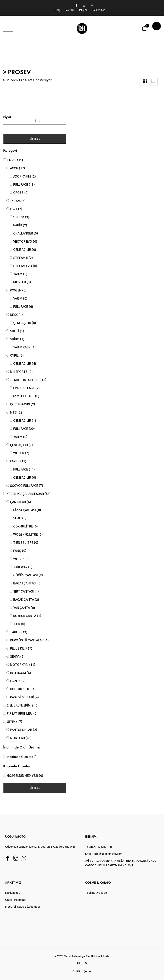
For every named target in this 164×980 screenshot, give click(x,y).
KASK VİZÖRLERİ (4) (24, 698)
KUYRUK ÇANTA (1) (27, 616)
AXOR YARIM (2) (25, 177)
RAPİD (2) (20, 226)
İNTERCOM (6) (20, 673)
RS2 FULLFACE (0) (26, 396)
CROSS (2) (21, 193)
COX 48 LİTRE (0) (26, 527)
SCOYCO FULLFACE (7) (27, 486)
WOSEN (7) (21, 453)
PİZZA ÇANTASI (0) (27, 510)
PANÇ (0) (20, 551)
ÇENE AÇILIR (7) (21, 445)
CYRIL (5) (17, 356)
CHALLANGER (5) (26, 234)
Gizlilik (76, 971)
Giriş (58, 10)
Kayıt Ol (70, 10)
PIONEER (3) (22, 282)
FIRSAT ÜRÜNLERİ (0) (22, 714)
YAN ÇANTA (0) (24, 608)
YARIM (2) (20, 274)
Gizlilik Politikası (16, 900)
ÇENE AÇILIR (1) (25, 421)
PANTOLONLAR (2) (24, 730)
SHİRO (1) (17, 339)
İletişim (83, 10)
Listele (35, 139)
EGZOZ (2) (18, 681)
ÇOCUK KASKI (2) (23, 405)
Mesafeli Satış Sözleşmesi (22, 907)
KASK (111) (15, 160)
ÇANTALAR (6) (20, 502)
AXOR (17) (18, 169)
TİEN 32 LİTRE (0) (26, 543)
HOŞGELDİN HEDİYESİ (25, 776)
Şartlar (88, 971)
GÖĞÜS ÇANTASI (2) (28, 575)
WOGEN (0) (21, 559)
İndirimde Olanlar (22, 757)
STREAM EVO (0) (25, 266)
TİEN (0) (19, 624)
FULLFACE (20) (24, 429)
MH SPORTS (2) (21, 372)
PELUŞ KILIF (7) (21, 649)
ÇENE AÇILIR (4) (25, 364)
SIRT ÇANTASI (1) (26, 592)
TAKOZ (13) (19, 632)
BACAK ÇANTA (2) (26, 600)
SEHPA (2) (17, 657)
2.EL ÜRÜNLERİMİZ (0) (23, 706)
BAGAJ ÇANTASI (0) (27, 584)
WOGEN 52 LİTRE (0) (28, 535)
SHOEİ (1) (17, 331)
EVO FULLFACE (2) (26, 388)
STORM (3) (21, 217)
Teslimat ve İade (96, 893)
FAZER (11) (18, 462)
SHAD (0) (20, 518)
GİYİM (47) (15, 722)
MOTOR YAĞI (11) (23, 665)
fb (78, 963)
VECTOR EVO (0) (25, 242)
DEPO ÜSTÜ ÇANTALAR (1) (29, 641)
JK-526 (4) (18, 201)
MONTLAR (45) (21, 738)
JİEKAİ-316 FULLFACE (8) (28, 380)
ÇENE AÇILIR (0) (25, 250)
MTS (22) (17, 413)
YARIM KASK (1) (24, 348)
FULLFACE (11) (24, 470)
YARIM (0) (20, 299)
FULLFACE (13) (24, 185)
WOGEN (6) (18, 291)
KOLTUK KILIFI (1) (23, 689)
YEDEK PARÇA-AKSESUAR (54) (29, 494)
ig (86, 963)
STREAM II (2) (23, 258)
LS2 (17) (16, 209)
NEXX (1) (16, 315)
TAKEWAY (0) (23, 567)
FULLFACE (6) (23, 307)
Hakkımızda (99, 10)
